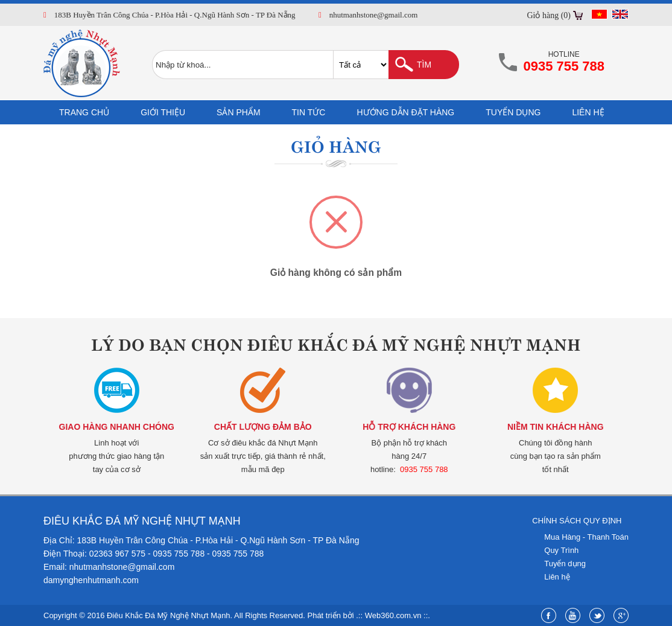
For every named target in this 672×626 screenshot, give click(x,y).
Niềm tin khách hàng (556, 427)
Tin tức (309, 112)
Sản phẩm (238, 112)
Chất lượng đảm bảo (263, 427)
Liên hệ (588, 112)
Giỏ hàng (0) (549, 15)
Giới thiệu (163, 112)
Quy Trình (561, 550)
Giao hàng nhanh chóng (117, 427)
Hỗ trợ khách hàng (409, 427)
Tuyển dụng (513, 112)
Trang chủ (84, 112)
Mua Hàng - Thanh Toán (586, 537)
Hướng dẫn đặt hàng (405, 112)
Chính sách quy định (577, 521)
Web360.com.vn (393, 615)
